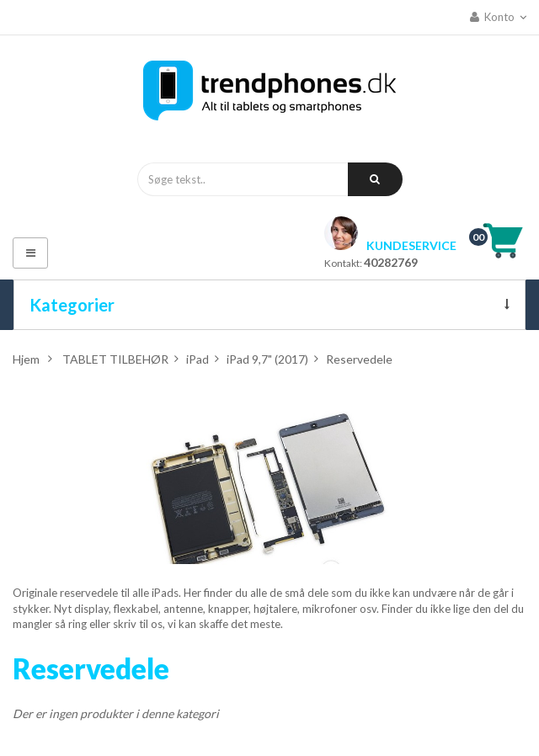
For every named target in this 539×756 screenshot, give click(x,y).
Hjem (26, 359)
